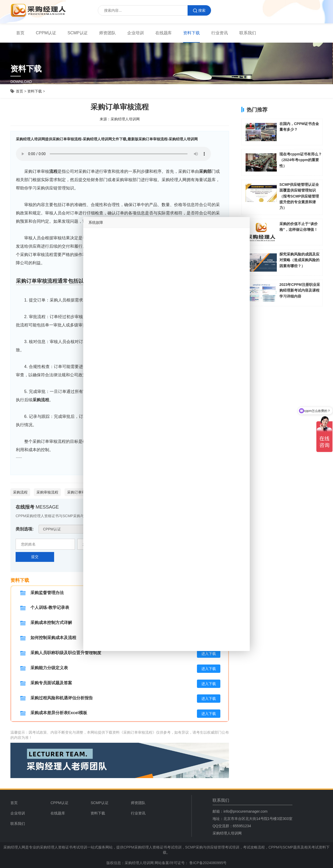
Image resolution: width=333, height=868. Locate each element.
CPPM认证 (46, 33)
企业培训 (136, 33)
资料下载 (191, 33)
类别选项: (25, 529)
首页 (20, 33)
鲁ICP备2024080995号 (207, 863)
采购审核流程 (47, 492)
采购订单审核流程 (82, 492)
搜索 (199, 11)
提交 (35, 557)
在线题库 (164, 33)
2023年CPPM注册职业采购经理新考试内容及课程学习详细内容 (300, 290)
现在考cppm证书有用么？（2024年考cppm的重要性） (301, 160)
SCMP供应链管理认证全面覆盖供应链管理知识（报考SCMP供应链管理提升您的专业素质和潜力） (299, 196)
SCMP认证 (78, 33)
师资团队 (107, 33)
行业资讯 (220, 33)
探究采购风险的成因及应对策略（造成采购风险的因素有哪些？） (299, 260)
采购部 (205, 171)
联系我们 (248, 33)
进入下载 (209, 654)
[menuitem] (20, 33)
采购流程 (41, 400)
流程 (53, 171)
